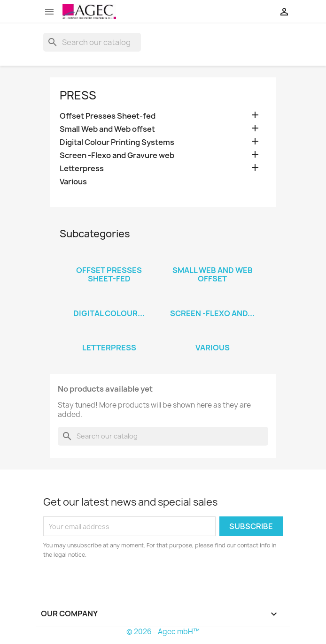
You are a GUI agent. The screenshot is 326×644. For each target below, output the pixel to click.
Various (73, 182)
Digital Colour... (109, 313)
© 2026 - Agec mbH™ (163, 632)
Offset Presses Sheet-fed (108, 116)
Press (78, 95)
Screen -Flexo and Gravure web (117, 155)
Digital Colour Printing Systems (117, 142)
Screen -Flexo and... (212, 313)
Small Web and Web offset (107, 129)
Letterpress (82, 169)
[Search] (92, 42)
